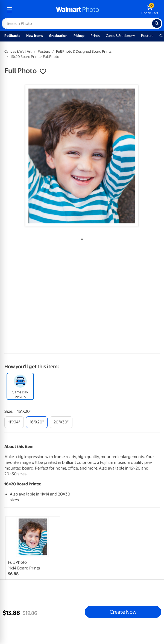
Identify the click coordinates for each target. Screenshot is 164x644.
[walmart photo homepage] (78, 10)
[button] (43, 72)
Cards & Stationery (120, 36)
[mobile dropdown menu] (10, 10)
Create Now (123, 612)
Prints (95, 36)
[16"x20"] (37, 422)
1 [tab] (81, 238)
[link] (33, 556)
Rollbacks (12, 36)
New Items (35, 36)
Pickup (79, 36)
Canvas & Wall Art (18, 51)
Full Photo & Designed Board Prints (84, 51)
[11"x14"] (14, 422)
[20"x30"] (61, 422)
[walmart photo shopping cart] (150, 10)
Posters (147, 36)
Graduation (58, 36)
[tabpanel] (82, 156)
